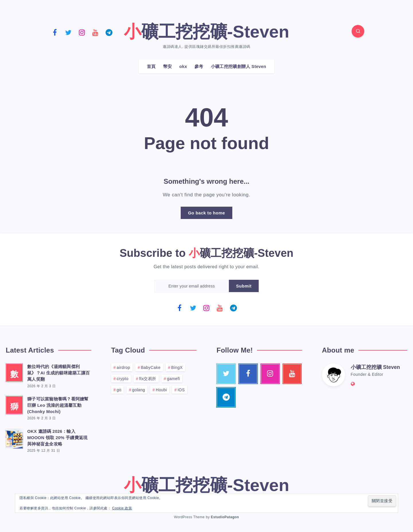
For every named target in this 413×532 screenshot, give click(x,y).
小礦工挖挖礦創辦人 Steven (238, 66)
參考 (199, 66)
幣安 (168, 66)
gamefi (173, 379)
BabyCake (151, 367)
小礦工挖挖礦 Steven (375, 367)
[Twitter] (68, 32)
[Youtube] (96, 32)
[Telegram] (109, 32)
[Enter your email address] (192, 286)
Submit (244, 286)
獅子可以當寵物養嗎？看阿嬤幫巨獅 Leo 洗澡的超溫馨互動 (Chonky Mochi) (58, 405)
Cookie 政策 (122, 508)
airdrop (123, 367)
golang (139, 390)
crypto (123, 379)
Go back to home (206, 213)
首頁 (151, 66)
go (119, 390)
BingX (177, 367)
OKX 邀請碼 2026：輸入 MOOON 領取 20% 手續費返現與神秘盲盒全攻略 (57, 438)
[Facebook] (55, 32)
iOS (181, 390)
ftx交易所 (148, 379)
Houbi (161, 390)
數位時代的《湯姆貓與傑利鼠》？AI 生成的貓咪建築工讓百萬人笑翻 (59, 373)
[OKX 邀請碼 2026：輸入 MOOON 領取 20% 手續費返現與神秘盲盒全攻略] (14, 438)
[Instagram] (82, 32)
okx (183, 66)
